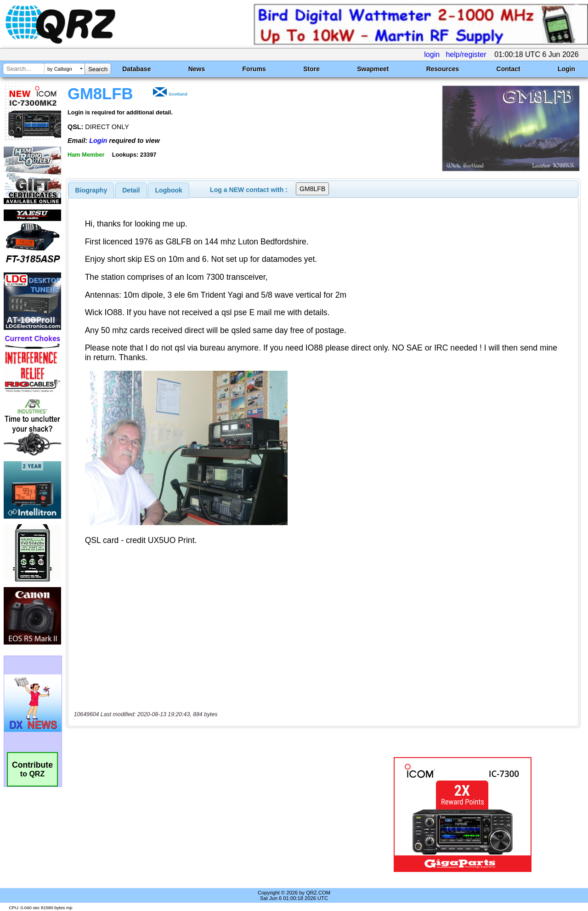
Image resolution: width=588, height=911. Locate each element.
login (432, 54)
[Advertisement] (213, 815)
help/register (466, 54)
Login (566, 69)
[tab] (91, 190)
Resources (443, 69)
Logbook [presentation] (169, 190)
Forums (254, 69)
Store (311, 69)
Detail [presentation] (131, 190)
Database (136, 69)
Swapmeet (373, 69)
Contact (509, 69)
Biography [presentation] (91, 190)
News (197, 69)
